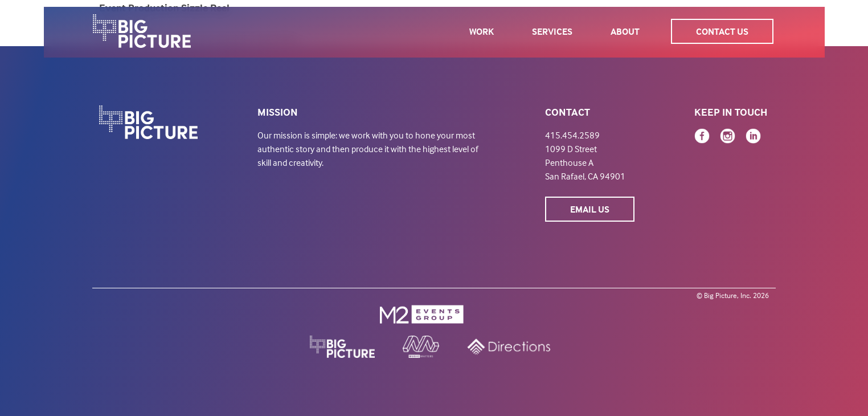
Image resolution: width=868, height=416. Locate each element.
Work (482, 31)
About (625, 31)
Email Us (590, 209)
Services (552, 31)
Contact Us (722, 31)
